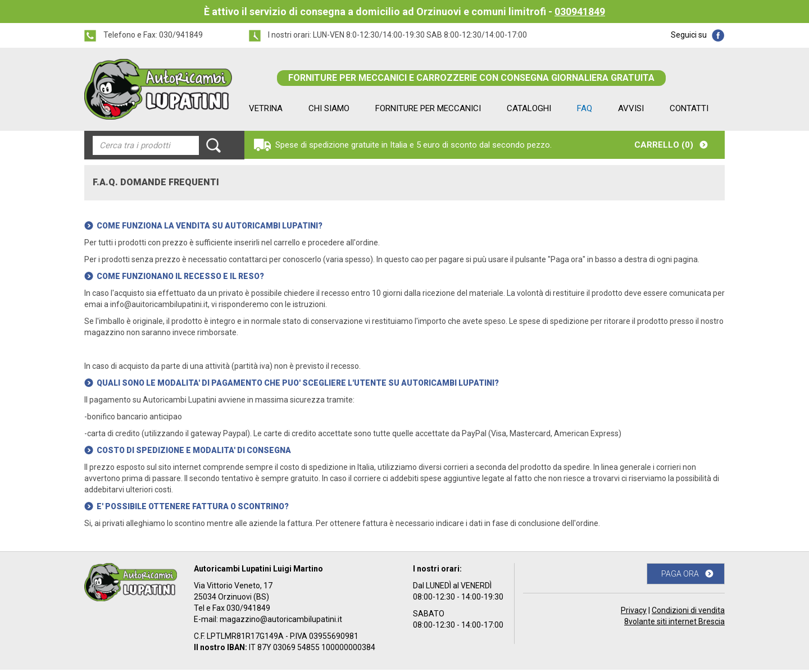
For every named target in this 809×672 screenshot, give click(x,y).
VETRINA (266, 108)
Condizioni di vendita (688, 610)
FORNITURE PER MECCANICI (428, 108)
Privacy (634, 610)
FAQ (585, 108)
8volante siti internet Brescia (674, 621)
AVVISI (631, 108)
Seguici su (689, 35)
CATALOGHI (529, 108)
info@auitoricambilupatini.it (159, 304)
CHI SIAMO (329, 108)
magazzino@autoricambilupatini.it (281, 619)
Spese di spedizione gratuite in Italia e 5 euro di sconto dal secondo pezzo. (413, 145)
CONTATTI (689, 108)
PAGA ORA (680, 574)
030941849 (580, 12)
